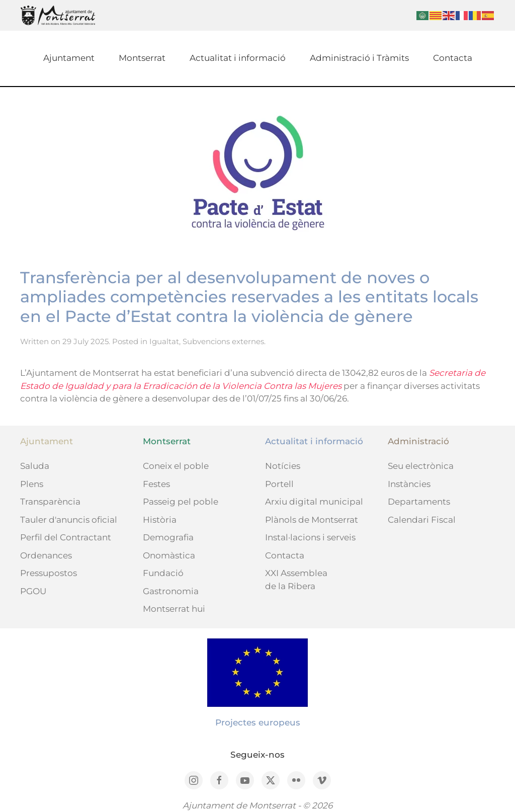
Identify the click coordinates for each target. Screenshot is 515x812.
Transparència (50, 502)
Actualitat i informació (238, 58)
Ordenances (46, 555)
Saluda (35, 466)
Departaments (419, 502)
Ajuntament (69, 58)
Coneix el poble (176, 466)
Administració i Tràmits (359, 58)
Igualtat (164, 341)
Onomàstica (169, 555)
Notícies (283, 466)
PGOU (33, 591)
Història (160, 520)
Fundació (163, 573)
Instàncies (409, 484)
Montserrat (142, 58)
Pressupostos (49, 573)
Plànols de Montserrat (312, 520)
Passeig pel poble (181, 502)
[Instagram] (194, 780)
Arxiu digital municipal (314, 502)
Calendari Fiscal (422, 520)
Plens (32, 484)
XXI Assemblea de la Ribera (296, 580)
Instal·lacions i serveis (310, 537)
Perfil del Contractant (66, 537)
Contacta (453, 58)
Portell (279, 484)
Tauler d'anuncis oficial (69, 520)
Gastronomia (171, 591)
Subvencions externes (223, 341)
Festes (156, 484)
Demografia (168, 537)
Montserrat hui (174, 609)
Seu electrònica (421, 466)
